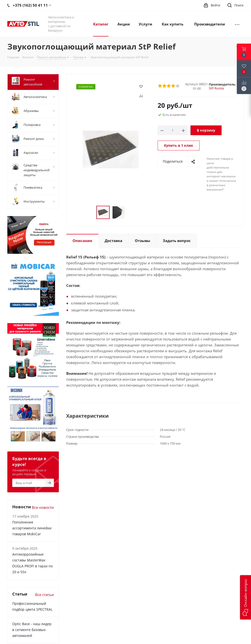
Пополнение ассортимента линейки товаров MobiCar (32, 528)
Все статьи (44, 595)
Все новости (43, 507)
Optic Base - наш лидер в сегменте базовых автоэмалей (32, 630)
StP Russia (216, 88)
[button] (245, 597)
